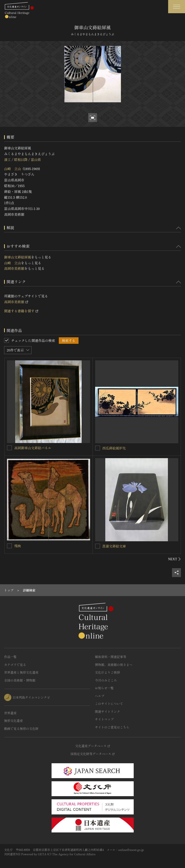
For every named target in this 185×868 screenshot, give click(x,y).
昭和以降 (21, 160)
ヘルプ (100, 696)
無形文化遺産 (13, 721)
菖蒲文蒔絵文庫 (114, 546)
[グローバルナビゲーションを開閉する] (177, 7)
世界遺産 (10, 713)
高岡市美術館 (14, 268)
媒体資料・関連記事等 (111, 657)
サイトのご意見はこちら (112, 727)
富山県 (36, 160)
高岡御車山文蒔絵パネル (33, 448)
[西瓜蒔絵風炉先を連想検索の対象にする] (98, 448)
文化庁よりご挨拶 (107, 672)
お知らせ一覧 (104, 688)
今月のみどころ (106, 680)
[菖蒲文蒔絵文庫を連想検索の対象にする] (98, 546)
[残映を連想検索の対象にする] (9, 546)
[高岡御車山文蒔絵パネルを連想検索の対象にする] (9, 448)
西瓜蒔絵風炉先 (114, 448)
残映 (18, 546)
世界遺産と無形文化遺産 (21, 672)
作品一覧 (10, 657)
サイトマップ (104, 719)
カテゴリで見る (15, 665)
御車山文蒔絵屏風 (18, 257)
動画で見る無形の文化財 (21, 729)
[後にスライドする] (175, 559)
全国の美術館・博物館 (20, 680)
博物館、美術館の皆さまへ (114, 665)
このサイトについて (109, 704)
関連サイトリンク (107, 711)
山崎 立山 (13, 169)
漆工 (7, 160)
